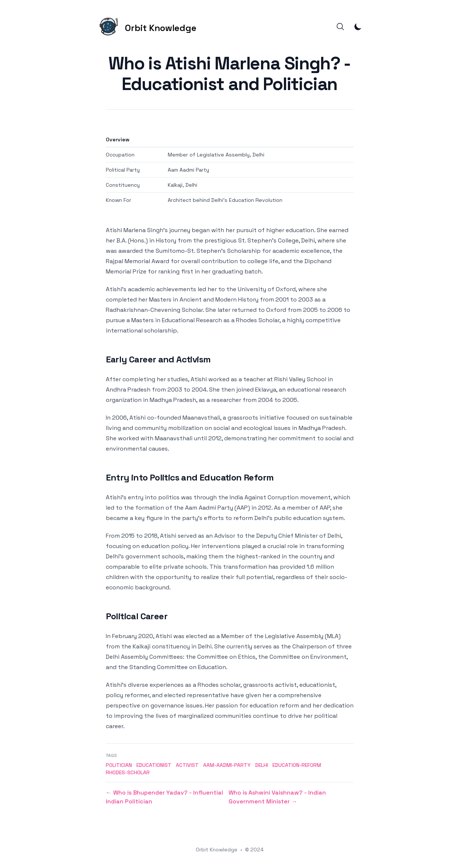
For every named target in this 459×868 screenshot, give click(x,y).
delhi (262, 765)
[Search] (340, 27)
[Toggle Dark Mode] (358, 27)
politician (119, 765)
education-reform (297, 765)
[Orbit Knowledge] (147, 27)
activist (187, 765)
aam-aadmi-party (227, 765)
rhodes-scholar (128, 772)
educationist (154, 765)
